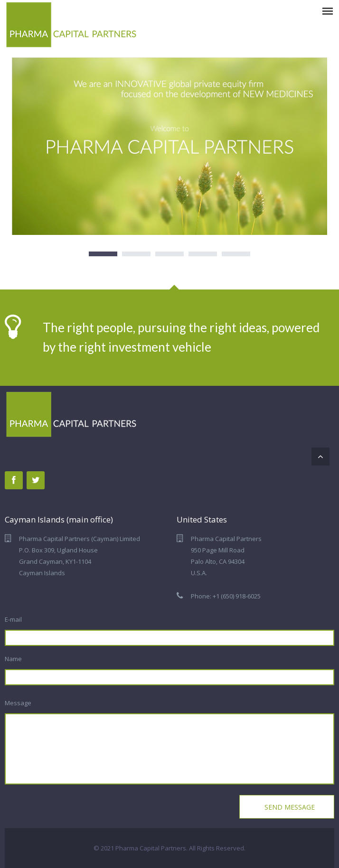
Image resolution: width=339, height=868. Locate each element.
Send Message (289, 807)
